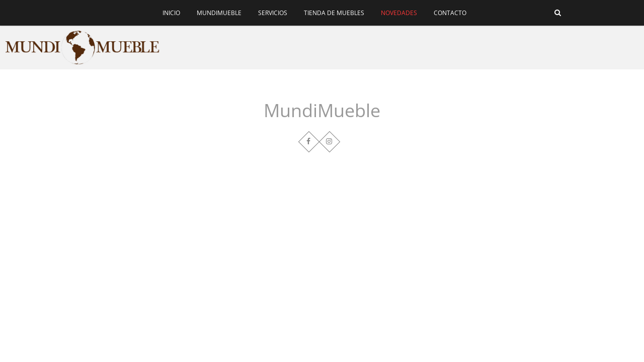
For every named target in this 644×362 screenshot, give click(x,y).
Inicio (171, 13)
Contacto (450, 13)
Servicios (273, 13)
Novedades (399, 13)
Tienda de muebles (334, 13)
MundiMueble (219, 13)
